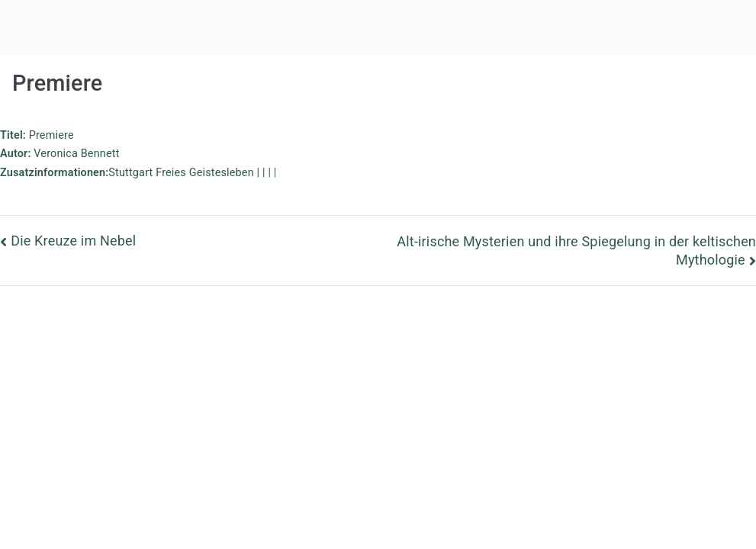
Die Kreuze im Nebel (73, 241)
